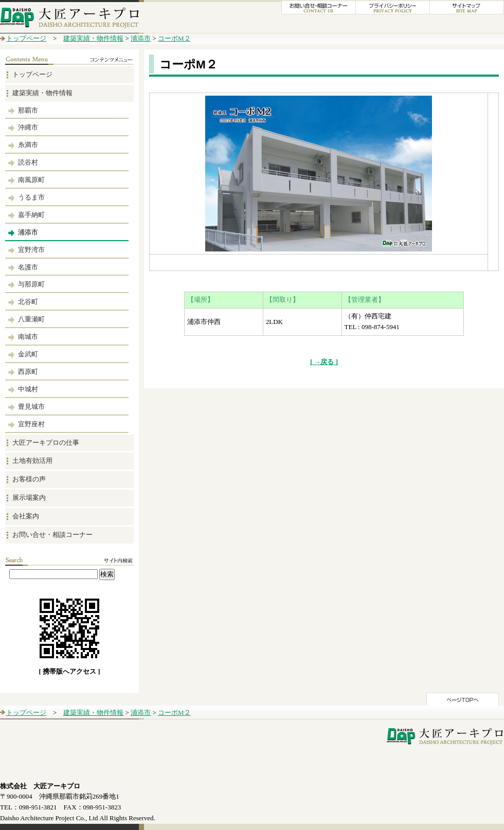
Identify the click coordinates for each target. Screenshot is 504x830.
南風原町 (31, 180)
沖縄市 (28, 127)
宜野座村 (31, 424)
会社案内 (26, 516)
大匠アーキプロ (72, 17)
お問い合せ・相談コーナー (52, 535)
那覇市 (28, 110)
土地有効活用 (32, 461)
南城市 (28, 337)
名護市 (28, 267)
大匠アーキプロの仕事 (46, 443)
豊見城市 (31, 407)
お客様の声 (29, 479)
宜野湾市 (31, 250)
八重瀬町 (31, 319)
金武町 (28, 354)
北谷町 (28, 302)
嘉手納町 (31, 215)
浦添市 (141, 38)
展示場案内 (29, 498)
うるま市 (31, 197)
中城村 (28, 389)
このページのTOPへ (463, 699)
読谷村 (28, 162)
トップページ (26, 38)
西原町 (28, 372)
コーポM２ (174, 38)
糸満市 (28, 145)
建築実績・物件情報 (93, 38)
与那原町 (31, 284)
